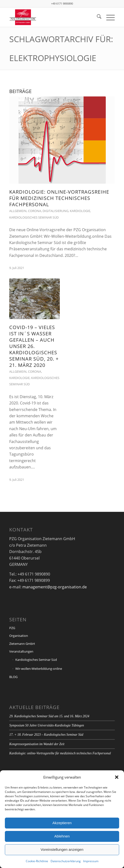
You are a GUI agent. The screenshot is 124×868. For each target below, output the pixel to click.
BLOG (13, 677)
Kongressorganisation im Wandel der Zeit (37, 744)
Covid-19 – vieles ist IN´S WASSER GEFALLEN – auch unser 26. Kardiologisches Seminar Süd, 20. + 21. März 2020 (34, 346)
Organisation (19, 636)
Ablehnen (62, 836)
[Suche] (97, 17)
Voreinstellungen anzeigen (62, 849)
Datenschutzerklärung (66, 861)
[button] (117, 777)
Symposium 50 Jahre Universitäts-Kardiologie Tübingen (47, 725)
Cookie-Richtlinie (37, 861)
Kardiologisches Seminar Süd (34, 217)
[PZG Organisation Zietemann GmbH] (51, 17)
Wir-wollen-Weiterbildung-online (39, 669)
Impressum (91, 861)
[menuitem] (97, 17)
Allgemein (18, 211)
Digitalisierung (55, 211)
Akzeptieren (62, 823)
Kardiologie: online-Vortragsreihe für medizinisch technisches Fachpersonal (59, 198)
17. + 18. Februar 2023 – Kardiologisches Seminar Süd (46, 735)
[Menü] (108, 17)
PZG (12, 628)
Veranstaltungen (21, 651)
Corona (35, 211)
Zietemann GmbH (22, 644)
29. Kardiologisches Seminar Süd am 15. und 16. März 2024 (49, 716)
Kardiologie (80, 211)
